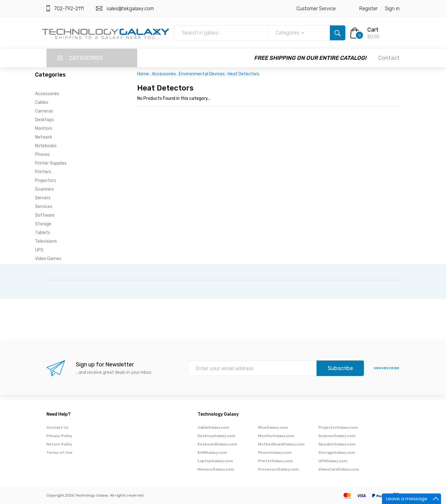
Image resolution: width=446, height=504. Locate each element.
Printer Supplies (51, 163)
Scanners (44, 189)
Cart (373, 30)
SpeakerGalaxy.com (337, 444)
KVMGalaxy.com (212, 453)
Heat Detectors (243, 74)
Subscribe (340, 368)
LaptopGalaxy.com (215, 461)
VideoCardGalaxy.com (339, 469)
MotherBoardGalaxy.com (281, 444)
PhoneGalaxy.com (275, 453)
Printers (43, 172)
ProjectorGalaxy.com (338, 427)
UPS (39, 250)
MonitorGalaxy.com (276, 436)
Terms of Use (59, 453)
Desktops (44, 120)
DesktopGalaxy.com (216, 436)
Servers (43, 198)
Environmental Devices (202, 74)
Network (44, 137)
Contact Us (57, 427)
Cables (42, 102)
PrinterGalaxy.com (275, 461)
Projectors (46, 181)
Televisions (46, 241)
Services (44, 207)
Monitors (44, 128)
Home (143, 74)
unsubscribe (387, 368)
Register (368, 9)
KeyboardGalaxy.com (217, 444)
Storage (43, 224)
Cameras (44, 111)
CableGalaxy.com (213, 427)
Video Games (48, 259)
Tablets (43, 233)
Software (45, 215)
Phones (42, 155)
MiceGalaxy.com (273, 427)
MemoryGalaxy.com (216, 469)
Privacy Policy (59, 436)
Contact (389, 58)
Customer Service (316, 9)
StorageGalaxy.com (337, 453)
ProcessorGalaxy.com (278, 469)
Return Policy (59, 444)
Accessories (47, 94)
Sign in (392, 9)
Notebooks (46, 146)
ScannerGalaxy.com (337, 436)
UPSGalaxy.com (333, 461)
